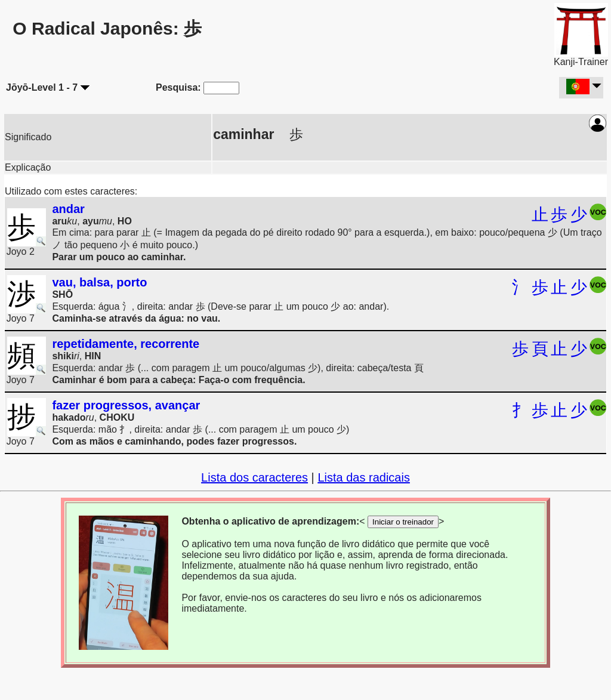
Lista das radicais (364, 477)
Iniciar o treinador (403, 522)
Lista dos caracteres (254, 477)
